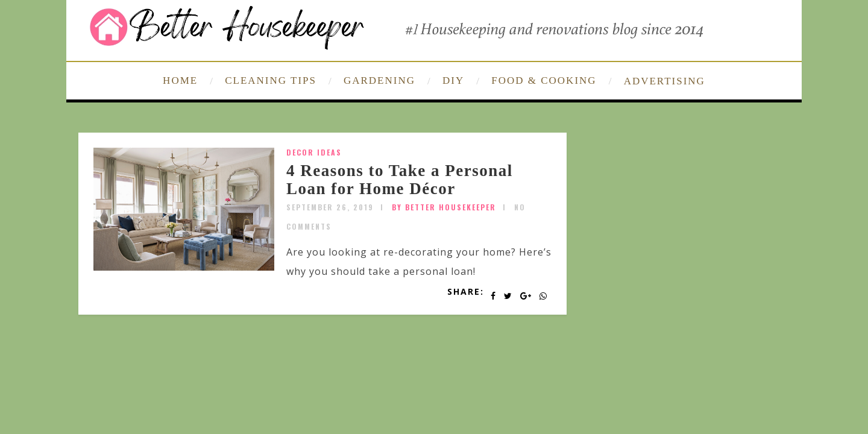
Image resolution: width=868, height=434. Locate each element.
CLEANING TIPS (271, 80)
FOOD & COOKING (544, 80)
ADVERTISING (665, 81)
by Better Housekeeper (444, 207)
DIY (453, 80)
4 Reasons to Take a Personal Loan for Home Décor (400, 180)
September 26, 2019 (330, 207)
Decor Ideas (314, 152)
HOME (180, 80)
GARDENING (379, 80)
